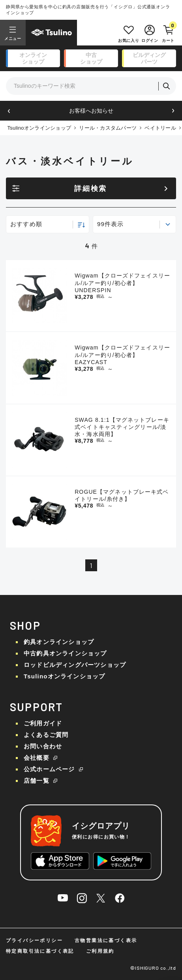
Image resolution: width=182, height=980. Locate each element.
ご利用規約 (100, 951)
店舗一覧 (37, 781)
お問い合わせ (43, 746)
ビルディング (149, 59)
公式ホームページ (49, 769)
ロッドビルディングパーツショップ (75, 665)
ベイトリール (160, 128)
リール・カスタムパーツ (108, 128)
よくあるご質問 (46, 735)
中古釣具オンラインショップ (65, 653)
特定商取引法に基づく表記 (40, 951)
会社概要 (37, 758)
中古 (91, 59)
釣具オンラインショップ (59, 642)
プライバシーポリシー (34, 940)
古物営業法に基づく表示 (106, 940)
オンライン (33, 59)
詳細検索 (91, 189)
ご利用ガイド (43, 723)
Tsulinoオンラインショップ (39, 128)
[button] (9, 111)
